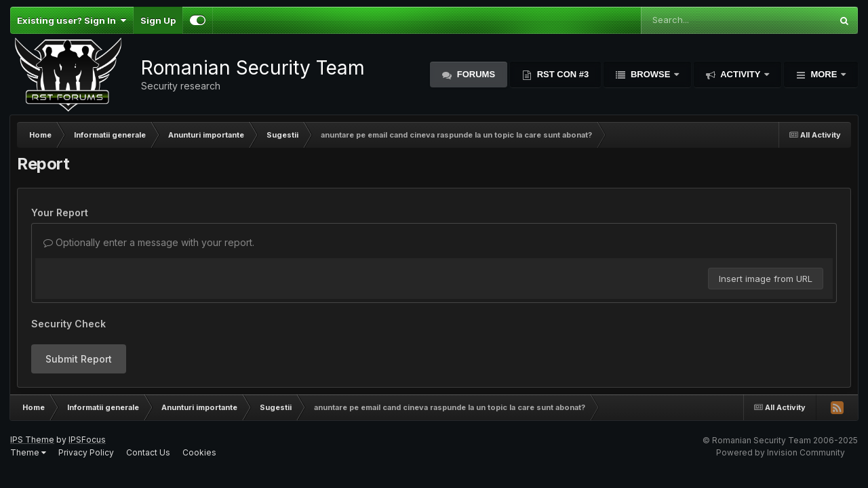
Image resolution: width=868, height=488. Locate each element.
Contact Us (148, 452)
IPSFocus (87, 440)
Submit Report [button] (79, 359)
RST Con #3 (561, 74)
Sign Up (158, 20)
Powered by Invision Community (781, 452)
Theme (28, 452)
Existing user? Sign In (72, 20)
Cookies (199, 452)
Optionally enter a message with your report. (149, 242)
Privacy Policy (86, 452)
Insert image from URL (766, 279)
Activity (741, 74)
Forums (475, 74)
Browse (650, 74)
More (824, 74)
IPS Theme (32, 440)
